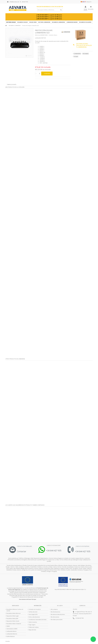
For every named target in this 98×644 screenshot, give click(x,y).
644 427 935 (24, 2)
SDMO (8, 626)
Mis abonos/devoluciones (58, 614)
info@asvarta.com (13, 2)
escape (76, 56)
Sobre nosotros (33, 622)
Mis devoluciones (56, 612)
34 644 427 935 (80, 618)
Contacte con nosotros (35, 609)
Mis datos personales (57, 620)
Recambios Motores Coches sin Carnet (15, 610)
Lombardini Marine (11, 631)
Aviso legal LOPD (33, 614)
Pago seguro (32, 625)
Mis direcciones (55, 617)
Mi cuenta (60, 606)
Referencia (38, 35)
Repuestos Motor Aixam (13, 621)
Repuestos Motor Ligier (13, 616)
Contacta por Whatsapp (53, 545)
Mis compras (54, 609)
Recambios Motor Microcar (14, 613)
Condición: (51, 35)
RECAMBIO (86, 54)
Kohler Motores (11, 636)
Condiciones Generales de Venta (37, 620)
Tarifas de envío (12, 84)
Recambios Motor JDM (12, 619)
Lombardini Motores (12, 634)
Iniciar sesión (85, 9)
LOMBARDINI (77, 54)
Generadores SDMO (12, 629)
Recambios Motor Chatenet (14, 624)
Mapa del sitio (32, 630)
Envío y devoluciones (34, 617)
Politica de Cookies (34, 627)
